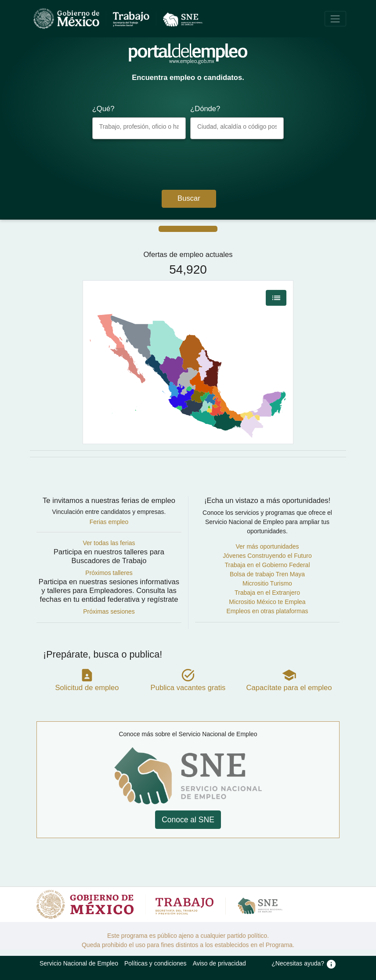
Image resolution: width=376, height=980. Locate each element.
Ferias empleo (109, 522)
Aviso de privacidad (219, 963)
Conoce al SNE (188, 820)
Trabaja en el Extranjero (267, 593)
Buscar (189, 198)
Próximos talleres (109, 573)
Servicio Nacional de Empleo (79, 963)
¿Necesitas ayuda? (304, 963)
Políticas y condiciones (155, 963)
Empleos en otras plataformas (268, 611)
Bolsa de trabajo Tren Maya (267, 574)
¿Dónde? (205, 109)
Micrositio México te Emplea (267, 602)
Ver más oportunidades (268, 546)
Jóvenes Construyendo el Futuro (267, 556)
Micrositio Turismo (267, 583)
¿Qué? (103, 109)
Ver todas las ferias (109, 543)
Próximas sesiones (109, 611)
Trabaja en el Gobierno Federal (267, 565)
